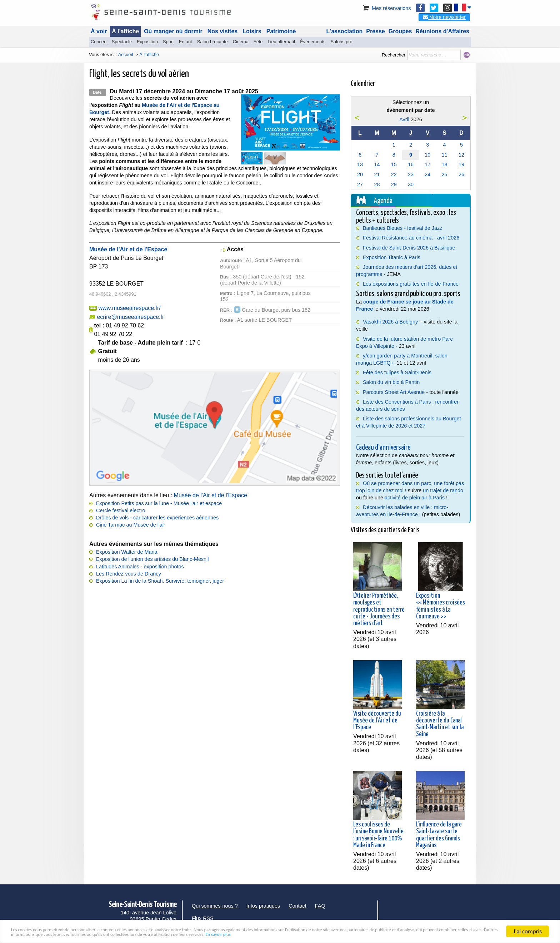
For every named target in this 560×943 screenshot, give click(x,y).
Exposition (147, 42)
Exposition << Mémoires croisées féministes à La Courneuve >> (441, 606)
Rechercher (394, 55)
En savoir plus (454, 934)
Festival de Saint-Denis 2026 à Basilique (409, 248)
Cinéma (241, 42)
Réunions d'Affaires (443, 31)
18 (445, 164)
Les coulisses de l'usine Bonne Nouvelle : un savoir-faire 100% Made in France (378, 835)
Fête (258, 42)
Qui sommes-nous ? (215, 906)
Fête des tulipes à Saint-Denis (397, 372)
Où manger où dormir (173, 31)
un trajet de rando (443, 490)
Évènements (313, 42)
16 (411, 164)
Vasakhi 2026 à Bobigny (390, 322)
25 (445, 174)
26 (461, 174)
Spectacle (122, 42)
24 (427, 174)
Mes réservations (386, 8)
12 (461, 155)
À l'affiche (125, 31)
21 (377, 174)
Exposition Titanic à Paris (392, 257)
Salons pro (341, 42)
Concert (99, 42)
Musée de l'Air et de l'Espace (211, 495)
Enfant (186, 42)
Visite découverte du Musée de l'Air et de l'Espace (377, 721)
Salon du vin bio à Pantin (391, 382)
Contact (297, 906)
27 (360, 184)
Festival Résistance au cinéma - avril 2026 (411, 238)
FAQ (320, 906)
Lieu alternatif (281, 42)
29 (394, 184)
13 (360, 164)
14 (377, 164)
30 (411, 184)
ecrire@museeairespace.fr (130, 317)
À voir (99, 31)
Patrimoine (281, 31)
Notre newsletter (444, 17)
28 (377, 184)
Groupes (400, 31)
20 (360, 174)
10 (427, 155)
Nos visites (222, 31)
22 (394, 174)
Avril (404, 119)
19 (461, 164)
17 (427, 164)
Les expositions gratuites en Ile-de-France (411, 284)
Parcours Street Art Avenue (394, 392)
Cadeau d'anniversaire (383, 448)
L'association (345, 31)
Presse (376, 31)
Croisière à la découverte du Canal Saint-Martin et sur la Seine (440, 724)
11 (445, 155)
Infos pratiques (263, 906)
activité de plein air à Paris (415, 498)
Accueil (126, 55)
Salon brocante (212, 42)
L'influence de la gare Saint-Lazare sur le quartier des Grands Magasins (439, 835)
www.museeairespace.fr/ (129, 308)
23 (411, 174)
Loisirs (252, 31)
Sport (168, 42)
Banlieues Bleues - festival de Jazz (402, 228)
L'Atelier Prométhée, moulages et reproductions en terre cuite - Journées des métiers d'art (379, 610)
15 (394, 164)
